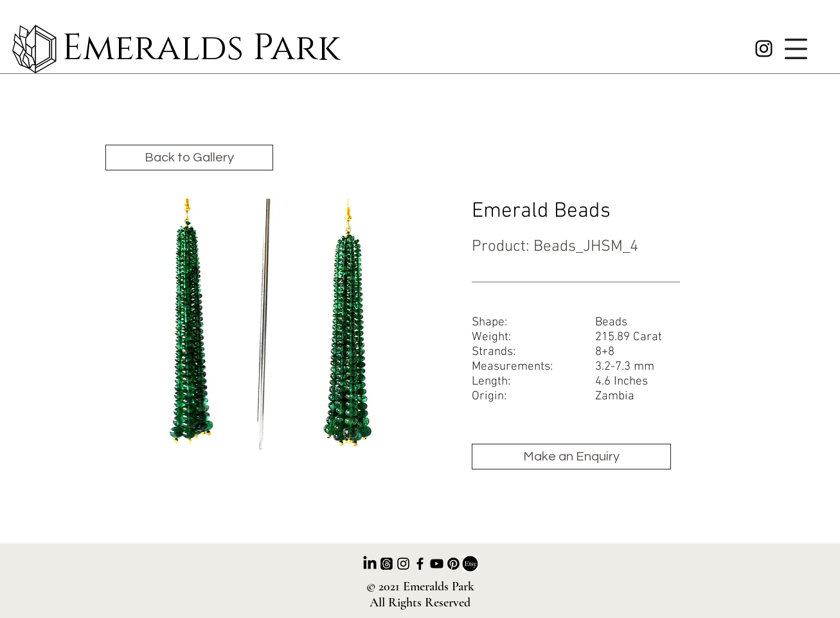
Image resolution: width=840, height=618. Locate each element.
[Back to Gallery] (189, 158)
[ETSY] (470, 564)
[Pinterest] (453, 564)
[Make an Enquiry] (571, 457)
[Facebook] (420, 564)
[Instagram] (764, 49)
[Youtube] (437, 564)
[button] (796, 49)
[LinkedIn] (370, 564)
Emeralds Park (201, 49)
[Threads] (387, 564)
